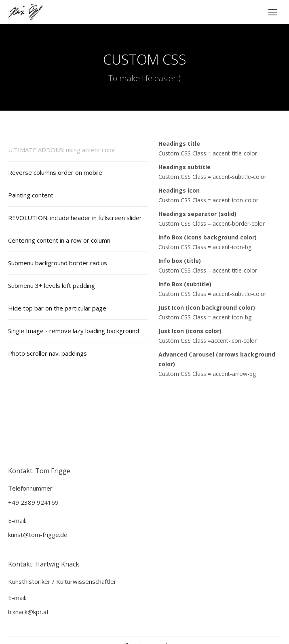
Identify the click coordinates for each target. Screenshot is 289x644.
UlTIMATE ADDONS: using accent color (62, 150)
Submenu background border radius (58, 263)
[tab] (78, 150)
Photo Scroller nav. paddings (47, 353)
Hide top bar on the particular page (57, 308)
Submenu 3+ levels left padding (52, 285)
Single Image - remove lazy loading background (74, 331)
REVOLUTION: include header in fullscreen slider (75, 218)
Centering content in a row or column (59, 240)
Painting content (31, 195)
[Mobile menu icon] (273, 12)
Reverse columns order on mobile (55, 172)
